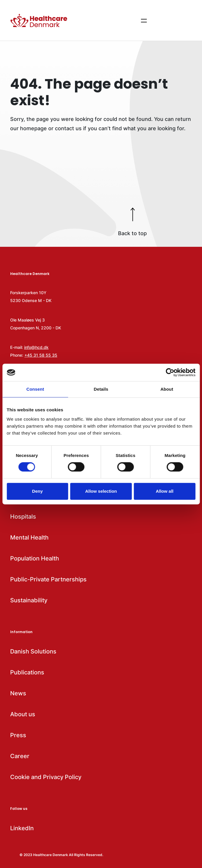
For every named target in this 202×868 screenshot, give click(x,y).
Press (18, 735)
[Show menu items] (144, 20)
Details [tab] (101, 389)
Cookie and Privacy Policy (46, 777)
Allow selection (101, 491)
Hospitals (23, 517)
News (18, 693)
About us (23, 714)
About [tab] (167, 389)
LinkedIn (22, 828)
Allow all (165, 491)
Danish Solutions (33, 651)
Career (20, 756)
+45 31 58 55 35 (41, 355)
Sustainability (29, 600)
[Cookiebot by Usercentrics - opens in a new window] (170, 372)
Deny (37, 491)
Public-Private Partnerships (48, 579)
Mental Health (29, 537)
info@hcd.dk (36, 347)
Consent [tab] (35, 389)
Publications (27, 672)
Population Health (35, 558)
